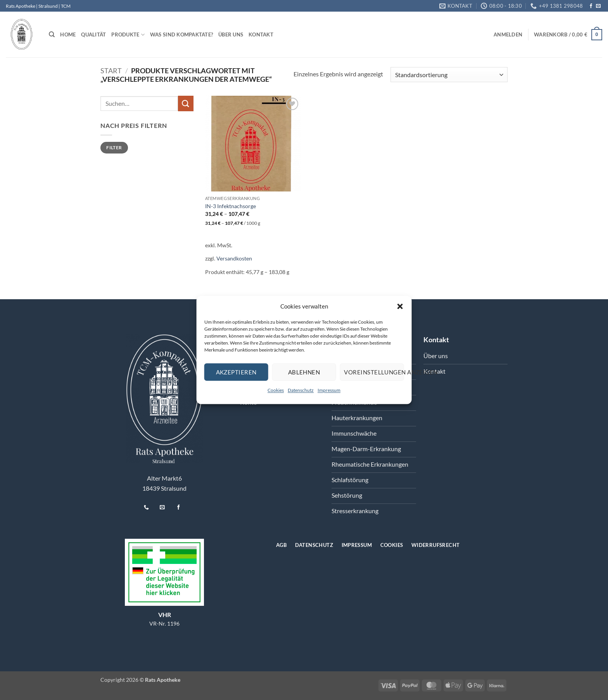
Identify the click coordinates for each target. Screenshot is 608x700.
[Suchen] (52, 34)
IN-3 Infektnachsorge (231, 206)
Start (111, 71)
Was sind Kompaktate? (181, 34)
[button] (400, 306)
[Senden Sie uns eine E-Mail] (598, 6)
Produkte (128, 35)
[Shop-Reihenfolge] (449, 75)
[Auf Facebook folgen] (591, 6)
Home (68, 34)
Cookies (276, 390)
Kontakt (261, 34)
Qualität (93, 34)
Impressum (329, 390)
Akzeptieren (236, 372)
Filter (114, 147)
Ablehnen (304, 372)
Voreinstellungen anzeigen (374, 372)
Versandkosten (234, 258)
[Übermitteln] (186, 103)
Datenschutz (301, 390)
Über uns (231, 34)
